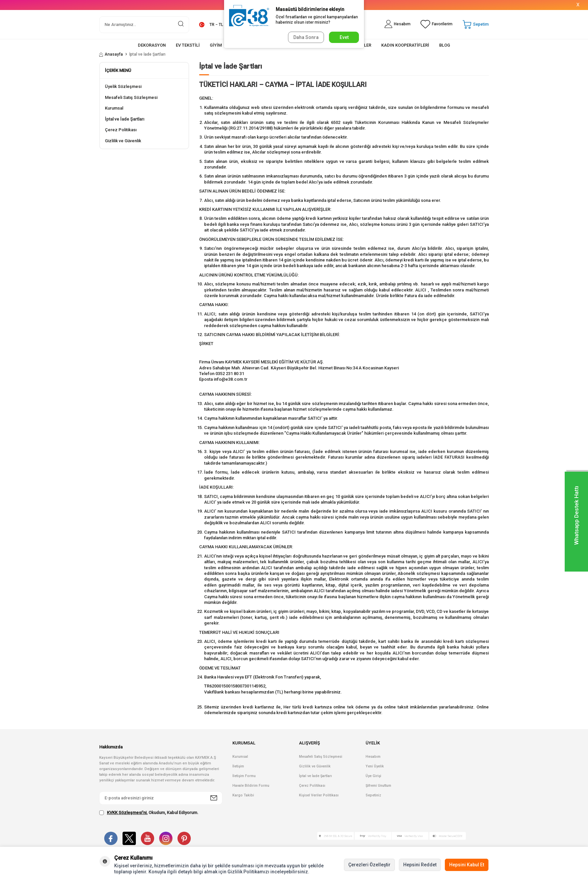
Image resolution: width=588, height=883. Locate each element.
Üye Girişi (373, 776)
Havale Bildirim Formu (251, 786)
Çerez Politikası (121, 130)
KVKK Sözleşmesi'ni (127, 813)
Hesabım (373, 757)
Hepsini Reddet (420, 865)
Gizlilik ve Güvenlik (123, 141)
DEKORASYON (152, 45)
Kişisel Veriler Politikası (319, 795)
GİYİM (216, 45)
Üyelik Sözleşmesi (123, 86)
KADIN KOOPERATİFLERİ (405, 45)
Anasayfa (111, 54)
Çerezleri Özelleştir (369, 865)
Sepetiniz (373, 795)
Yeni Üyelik (375, 766)
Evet (344, 37)
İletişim (238, 766)
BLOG (445, 45)
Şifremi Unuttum (378, 786)
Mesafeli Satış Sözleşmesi (131, 97)
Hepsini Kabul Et (467, 865)
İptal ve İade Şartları (125, 119)
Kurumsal (114, 108)
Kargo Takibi (243, 795)
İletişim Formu (244, 776)
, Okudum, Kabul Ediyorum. (149, 813)
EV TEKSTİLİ (188, 45)
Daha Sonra (306, 37)
